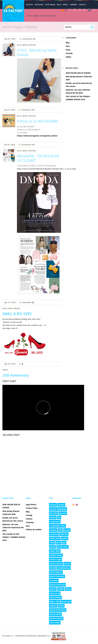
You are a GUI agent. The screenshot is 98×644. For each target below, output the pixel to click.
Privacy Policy (32, 508)
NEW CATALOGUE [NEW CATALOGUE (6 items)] (57, 576)
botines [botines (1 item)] (53, 517)
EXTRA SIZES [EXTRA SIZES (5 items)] (55, 538)
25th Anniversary (16, 375)
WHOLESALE (39, 5)
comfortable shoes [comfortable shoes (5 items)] (57, 526)
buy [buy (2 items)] (59, 517)
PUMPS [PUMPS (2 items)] (61, 589)
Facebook (70, 10)
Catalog (29, 515)
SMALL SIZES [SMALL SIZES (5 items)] (55, 602)
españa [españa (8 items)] (67, 530)
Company (73, 5)
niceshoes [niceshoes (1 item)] (54, 581)
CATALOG (29, 5)
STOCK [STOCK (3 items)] (61, 606)
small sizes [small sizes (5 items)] (66, 602)
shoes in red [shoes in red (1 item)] (55, 593)
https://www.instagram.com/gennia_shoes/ (37, 136)
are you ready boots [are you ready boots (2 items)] (58, 509)
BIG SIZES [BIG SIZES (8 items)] (54, 513)
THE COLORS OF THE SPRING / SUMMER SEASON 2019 (14, 537)
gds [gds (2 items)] (64, 543)
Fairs (68, 46)
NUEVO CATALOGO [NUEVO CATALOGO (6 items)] (57, 585)
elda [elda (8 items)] (60, 530)
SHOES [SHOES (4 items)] (68, 589)
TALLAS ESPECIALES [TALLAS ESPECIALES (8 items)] (58, 610)
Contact (82, 5)
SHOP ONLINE (50, 5)
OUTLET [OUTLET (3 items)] (53, 589)
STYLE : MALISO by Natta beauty (37, 52)
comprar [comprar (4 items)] (53, 530)
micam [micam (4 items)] (67, 564)
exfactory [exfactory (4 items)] (64, 534)
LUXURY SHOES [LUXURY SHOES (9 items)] (56, 555)
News (25, 45)
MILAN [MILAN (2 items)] (52, 568)
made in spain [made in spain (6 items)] (56, 559)
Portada (32, 45)
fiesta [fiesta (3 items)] (59, 543)
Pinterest (80, 10)
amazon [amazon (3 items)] (61, 505)
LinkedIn (75, 10)
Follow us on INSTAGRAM (37, 121)
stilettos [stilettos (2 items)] (53, 606)
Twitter (85, 10)
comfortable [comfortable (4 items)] (55, 522)
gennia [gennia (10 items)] (52, 547)
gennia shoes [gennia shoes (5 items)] (63, 547)
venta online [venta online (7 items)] (55, 623)
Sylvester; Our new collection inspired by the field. (13, 527)
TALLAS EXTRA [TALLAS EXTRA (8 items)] (55, 614)
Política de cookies (34, 529)
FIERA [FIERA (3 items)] (52, 543)
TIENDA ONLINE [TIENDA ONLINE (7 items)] (56, 618)
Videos (65, 5)
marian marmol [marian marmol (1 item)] (56, 564)
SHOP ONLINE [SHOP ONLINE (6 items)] (55, 597)
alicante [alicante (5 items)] (53, 505)
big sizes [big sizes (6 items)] (63, 513)
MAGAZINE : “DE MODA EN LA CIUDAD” (38, 158)
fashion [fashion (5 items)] (65, 538)
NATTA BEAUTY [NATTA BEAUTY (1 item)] (56, 572)
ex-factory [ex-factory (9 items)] (54, 534)
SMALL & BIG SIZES (17, 314)
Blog (59, 5)
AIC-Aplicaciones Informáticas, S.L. (38, 636)
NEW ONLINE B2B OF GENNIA (78, 73)
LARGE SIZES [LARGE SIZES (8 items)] (55, 551)
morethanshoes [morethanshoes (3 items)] (63, 568)
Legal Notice (31, 504)
